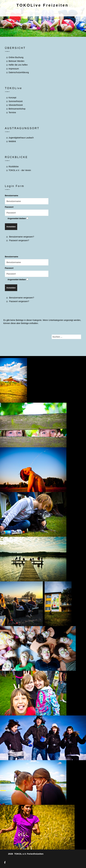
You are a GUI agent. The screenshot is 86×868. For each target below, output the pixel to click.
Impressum (14, 69)
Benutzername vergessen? (22, 237)
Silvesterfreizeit (16, 105)
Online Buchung (16, 57)
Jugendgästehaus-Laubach (21, 138)
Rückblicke (14, 167)
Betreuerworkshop (17, 109)
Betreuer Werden (16, 61)
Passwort (9, 207)
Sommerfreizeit (16, 101)
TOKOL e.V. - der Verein (20, 170)
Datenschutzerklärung (19, 72)
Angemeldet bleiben (17, 218)
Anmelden (11, 227)
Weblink (12, 141)
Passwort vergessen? (19, 240)
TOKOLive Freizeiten (42, 5)
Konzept (12, 98)
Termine (12, 112)
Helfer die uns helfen (18, 65)
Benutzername (12, 196)
